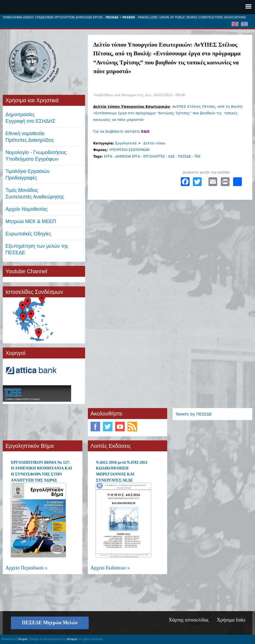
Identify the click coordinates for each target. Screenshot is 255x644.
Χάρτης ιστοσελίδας (189, 620)
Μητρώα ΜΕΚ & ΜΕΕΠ (31, 221)
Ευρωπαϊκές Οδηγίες (28, 234)
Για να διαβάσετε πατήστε (121, 131)
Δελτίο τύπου (154, 143)
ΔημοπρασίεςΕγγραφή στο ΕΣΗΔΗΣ (31, 118)
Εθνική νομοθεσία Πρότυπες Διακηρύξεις (30, 137)
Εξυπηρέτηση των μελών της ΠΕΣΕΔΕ (37, 249)
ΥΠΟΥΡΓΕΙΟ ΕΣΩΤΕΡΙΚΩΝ (129, 150)
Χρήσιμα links (231, 620)
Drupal (23, 639)
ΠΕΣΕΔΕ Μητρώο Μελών (50, 623)
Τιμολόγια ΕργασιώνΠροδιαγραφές (27, 175)
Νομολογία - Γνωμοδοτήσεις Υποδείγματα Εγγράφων (36, 156)
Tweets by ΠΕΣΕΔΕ (194, 414)
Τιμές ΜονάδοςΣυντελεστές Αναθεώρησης (35, 193)
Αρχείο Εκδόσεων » (110, 568)
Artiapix (72, 639)
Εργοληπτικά (126, 143)
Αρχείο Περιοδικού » (26, 568)
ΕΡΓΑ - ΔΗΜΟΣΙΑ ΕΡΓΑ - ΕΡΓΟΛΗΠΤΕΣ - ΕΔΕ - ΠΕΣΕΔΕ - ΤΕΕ (152, 156)
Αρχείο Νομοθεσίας (27, 209)
